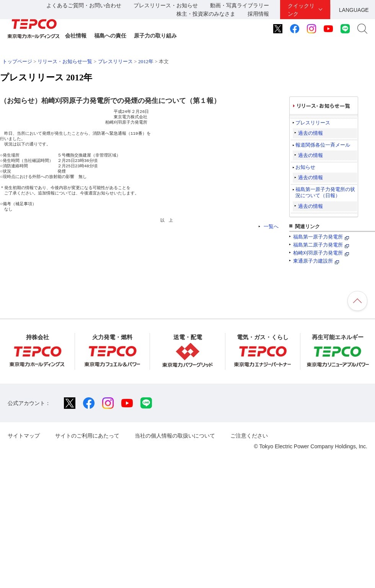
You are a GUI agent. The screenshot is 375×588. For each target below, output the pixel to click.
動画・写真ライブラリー (240, 5)
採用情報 (258, 14)
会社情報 (76, 36)
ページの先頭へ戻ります (357, 301)
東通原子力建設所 (313, 261)
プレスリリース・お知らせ (166, 5)
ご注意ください (249, 436)
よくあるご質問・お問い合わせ (84, 5)
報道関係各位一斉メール (323, 145)
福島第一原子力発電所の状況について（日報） (325, 192)
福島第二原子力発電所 (318, 245)
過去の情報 (311, 133)
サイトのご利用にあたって (87, 436)
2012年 (146, 61)
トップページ (17, 61)
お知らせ (305, 167)
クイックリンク (301, 10)
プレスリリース (115, 61)
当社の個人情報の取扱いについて (175, 436)
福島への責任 (110, 36)
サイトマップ (24, 436)
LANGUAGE (354, 10)
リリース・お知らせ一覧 (65, 61)
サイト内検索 (362, 29)
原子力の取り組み (155, 36)
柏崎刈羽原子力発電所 (318, 253)
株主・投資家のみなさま (206, 14)
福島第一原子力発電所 (318, 237)
